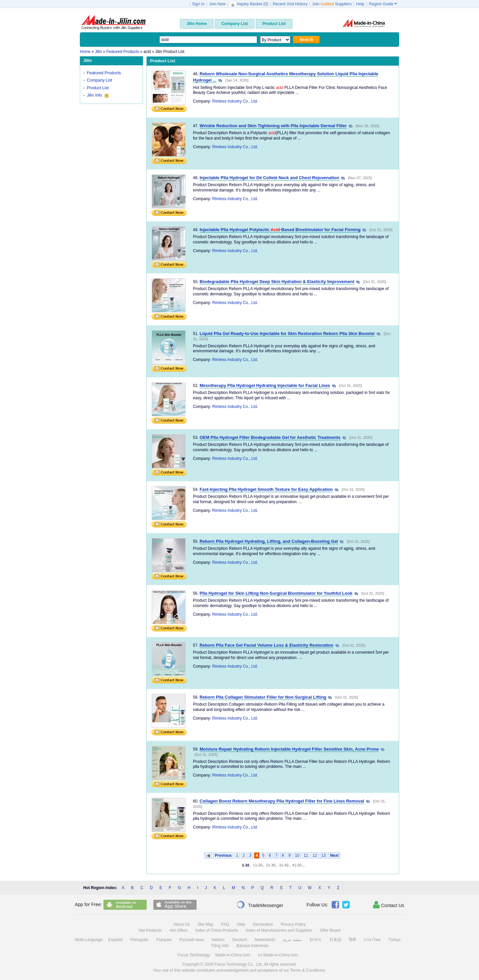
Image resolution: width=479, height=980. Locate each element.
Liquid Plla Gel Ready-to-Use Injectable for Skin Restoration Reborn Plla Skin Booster (287, 333)
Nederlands (265, 940)
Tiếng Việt (220, 946)
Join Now (217, 4)
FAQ (225, 924)
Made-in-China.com (233, 955)
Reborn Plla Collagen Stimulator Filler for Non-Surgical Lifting (263, 697)
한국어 (315, 940)
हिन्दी (352, 940)
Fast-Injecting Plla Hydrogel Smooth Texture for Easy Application (266, 489)
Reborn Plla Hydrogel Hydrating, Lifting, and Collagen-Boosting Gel (269, 541)
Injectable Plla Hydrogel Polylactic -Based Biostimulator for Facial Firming (280, 230)
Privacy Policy (293, 924)
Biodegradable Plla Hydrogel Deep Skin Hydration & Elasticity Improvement (277, 282)
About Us (181, 924)
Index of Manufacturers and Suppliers (279, 930)
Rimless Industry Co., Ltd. (235, 101)
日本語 (335, 940)
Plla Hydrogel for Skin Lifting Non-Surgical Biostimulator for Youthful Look (276, 593)
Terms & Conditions (307, 970)
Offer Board (330, 930)
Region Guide (383, 4)
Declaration (263, 924)
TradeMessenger (260, 905)
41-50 (297, 865)
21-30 (271, 865)
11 (306, 855)
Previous (223, 855)
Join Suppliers (332, 4)
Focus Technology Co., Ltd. (239, 964)
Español (115, 940)
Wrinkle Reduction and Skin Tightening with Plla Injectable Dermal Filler (273, 126)
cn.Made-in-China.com (278, 955)
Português (140, 940)
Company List (99, 80)
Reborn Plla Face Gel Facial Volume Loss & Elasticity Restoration (266, 645)
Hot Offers (178, 930)
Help (360, 4)
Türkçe (395, 940)
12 (315, 855)
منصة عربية (292, 940)
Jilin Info (98, 95)
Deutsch (239, 940)
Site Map (205, 924)
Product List (98, 88)
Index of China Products (217, 930)
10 (297, 855)
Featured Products (104, 73)
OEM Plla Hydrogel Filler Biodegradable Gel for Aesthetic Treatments (270, 437)
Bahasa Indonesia (252, 946)
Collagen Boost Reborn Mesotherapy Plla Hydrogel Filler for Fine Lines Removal (282, 801)
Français (164, 940)
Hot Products (150, 930)
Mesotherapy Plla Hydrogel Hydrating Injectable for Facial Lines (265, 385)
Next (334, 855)
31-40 (284, 865)
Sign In (198, 4)
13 (323, 855)
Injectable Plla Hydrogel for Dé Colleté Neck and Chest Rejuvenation (269, 178)
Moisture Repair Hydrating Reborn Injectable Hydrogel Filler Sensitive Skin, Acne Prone (289, 749)
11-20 (258, 865)
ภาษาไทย (372, 940)
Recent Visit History (290, 4)
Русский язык (192, 940)
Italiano (218, 940)
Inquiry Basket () (250, 4)
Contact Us (389, 905)
